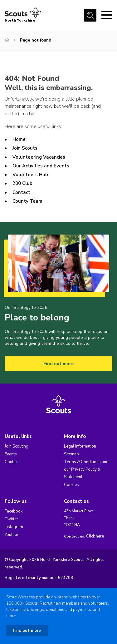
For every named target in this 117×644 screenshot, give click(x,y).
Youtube (12, 535)
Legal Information (80, 446)
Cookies (71, 485)
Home (19, 139)
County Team (27, 201)
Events (11, 454)
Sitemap (71, 454)
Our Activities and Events (41, 166)
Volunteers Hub (30, 175)
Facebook (14, 511)
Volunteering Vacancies (39, 157)
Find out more (58, 364)
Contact (21, 192)
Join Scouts (25, 148)
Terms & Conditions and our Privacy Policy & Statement (86, 469)
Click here (95, 536)
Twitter (11, 519)
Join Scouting (17, 446)
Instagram (14, 527)
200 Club (22, 183)
